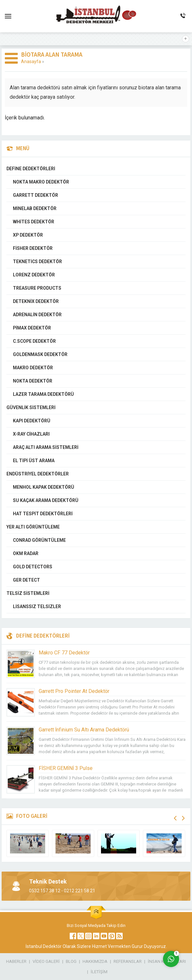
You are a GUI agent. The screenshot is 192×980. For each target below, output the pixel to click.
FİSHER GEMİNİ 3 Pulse (66, 768)
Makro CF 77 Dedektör (64, 653)
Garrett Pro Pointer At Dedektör (74, 691)
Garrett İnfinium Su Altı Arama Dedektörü (84, 730)
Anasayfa (31, 61)
